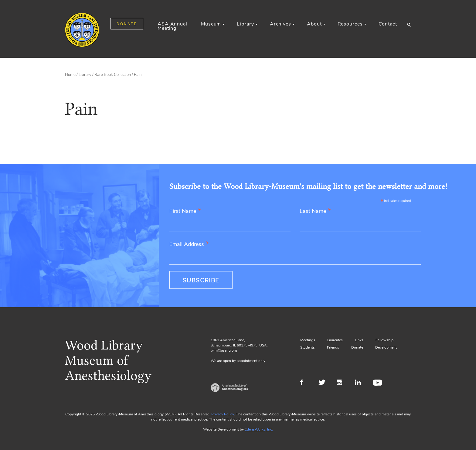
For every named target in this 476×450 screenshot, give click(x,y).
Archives (280, 24)
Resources (350, 24)
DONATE (127, 24)
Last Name (315, 211)
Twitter (324, 383)
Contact (388, 24)
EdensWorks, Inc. (259, 429)
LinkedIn (360, 383)
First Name (185, 211)
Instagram (342, 383)
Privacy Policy (223, 414)
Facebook (306, 383)
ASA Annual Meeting (172, 26)
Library (245, 24)
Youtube (378, 383)
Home (70, 75)
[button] (409, 25)
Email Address (189, 245)
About (314, 24)
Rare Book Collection (113, 75)
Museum (211, 24)
